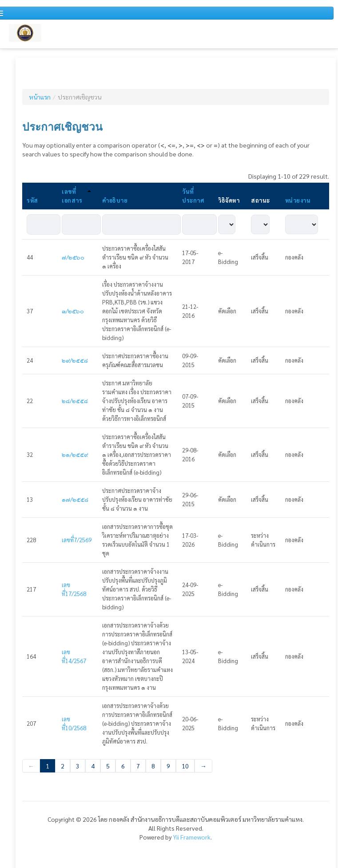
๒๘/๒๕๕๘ (75, 401)
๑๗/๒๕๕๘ (75, 499)
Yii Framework (192, 837)
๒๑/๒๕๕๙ (75, 454)
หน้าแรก (40, 97)
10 (185, 766)
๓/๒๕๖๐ (73, 311)
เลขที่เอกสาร (76, 196)
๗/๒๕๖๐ (73, 257)
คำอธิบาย (115, 200)
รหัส (32, 200)
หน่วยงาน (298, 200)
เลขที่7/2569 (77, 540)
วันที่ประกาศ (193, 196)
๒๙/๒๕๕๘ (75, 360)
